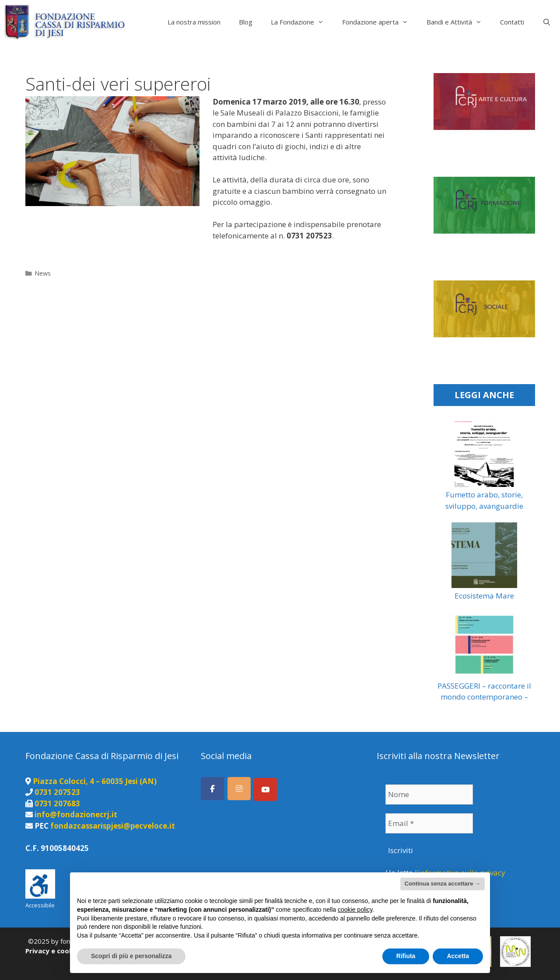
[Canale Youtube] (265, 789)
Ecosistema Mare (484, 596)
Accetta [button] (458, 956)
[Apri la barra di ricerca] (547, 22)
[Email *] (429, 823)
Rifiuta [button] (406, 956)
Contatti (512, 22)
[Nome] (429, 794)
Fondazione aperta (380, 22)
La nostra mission (194, 22)
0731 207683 (57, 803)
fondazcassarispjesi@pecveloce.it (113, 826)
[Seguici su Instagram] (239, 789)
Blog (246, 22)
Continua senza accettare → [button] (443, 884)
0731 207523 (57, 792)
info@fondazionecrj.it (76, 814)
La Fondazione (302, 22)
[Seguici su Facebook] (212, 789)
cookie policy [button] (355, 910)
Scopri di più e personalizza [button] (131, 956)
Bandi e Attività (459, 22)
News (43, 273)
